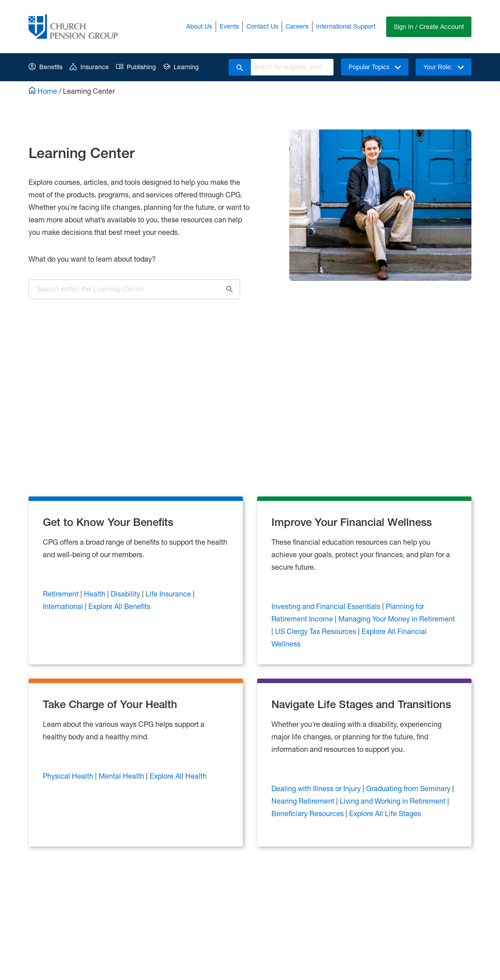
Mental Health (121, 776)
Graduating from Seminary (408, 788)
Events (229, 26)
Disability (125, 594)
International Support (346, 26)
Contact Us (262, 26)
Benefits (46, 67)
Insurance (89, 67)
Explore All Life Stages (385, 813)
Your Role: (444, 67)
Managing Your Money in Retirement (397, 619)
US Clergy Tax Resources (316, 631)
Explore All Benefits (119, 606)
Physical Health (68, 776)
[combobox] (292, 67)
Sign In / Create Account (429, 27)
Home (43, 91)
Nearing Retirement (303, 801)
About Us (199, 26)
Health (95, 594)
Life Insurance (168, 594)
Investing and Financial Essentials (326, 606)
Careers (297, 26)
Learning (181, 67)
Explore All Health (178, 776)
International (63, 606)
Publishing (136, 67)
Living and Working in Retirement (393, 801)
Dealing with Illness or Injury (316, 788)
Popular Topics (375, 67)
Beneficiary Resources (308, 813)
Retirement (61, 594)
